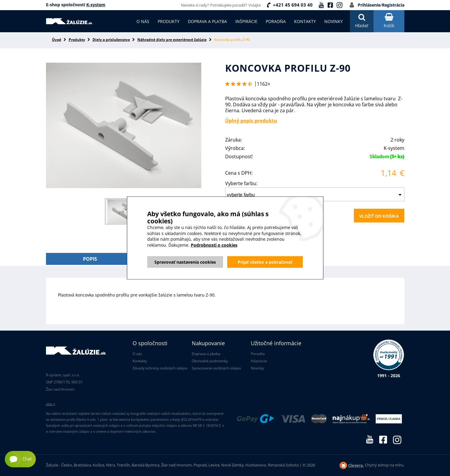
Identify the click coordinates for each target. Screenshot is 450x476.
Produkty (77, 40)
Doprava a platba (206, 354)
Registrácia (393, 5)
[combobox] (315, 194)
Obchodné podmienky (210, 361)
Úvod (57, 40)
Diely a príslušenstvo (111, 40)
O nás (137, 354)
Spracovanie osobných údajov (216, 368)
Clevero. (356, 465)
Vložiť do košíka (379, 216)
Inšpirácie (259, 361)
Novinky (257, 368)
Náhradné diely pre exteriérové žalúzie (172, 40)
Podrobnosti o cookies (214, 255)
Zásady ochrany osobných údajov (160, 368)
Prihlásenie (369, 5)
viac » (51, 404)
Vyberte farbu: (241, 183)
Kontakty (140, 361)
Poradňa (258, 354)
